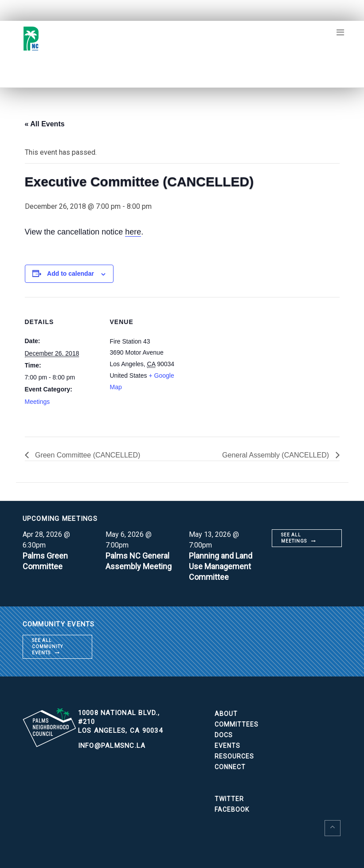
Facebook (232, 809)
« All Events (45, 124)
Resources (234, 756)
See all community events (47, 647)
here (133, 232)
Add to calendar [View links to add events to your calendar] (70, 274)
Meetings (37, 402)
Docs (224, 735)
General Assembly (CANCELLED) (276, 455)
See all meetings (294, 538)
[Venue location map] (242, 358)
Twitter (229, 799)
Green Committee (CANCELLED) (87, 455)
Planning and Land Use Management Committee (221, 566)
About (226, 714)
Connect (230, 767)
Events (227, 746)
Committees (237, 724)
